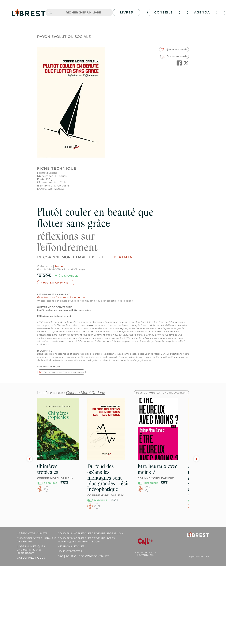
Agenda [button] (202, 12)
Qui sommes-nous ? (31, 558)
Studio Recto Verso (202, 557)
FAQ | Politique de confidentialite (83, 556)
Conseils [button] (164, 12)
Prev (30, 459)
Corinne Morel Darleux (69, 257)
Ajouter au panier (56, 283)
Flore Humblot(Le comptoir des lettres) (62, 297)
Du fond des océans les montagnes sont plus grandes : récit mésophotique (108, 478)
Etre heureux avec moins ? (158, 469)
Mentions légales (71, 546)
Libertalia (121, 257)
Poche (59, 266)
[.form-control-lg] (83, 13)
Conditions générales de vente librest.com (90, 533)
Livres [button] (126, 12)
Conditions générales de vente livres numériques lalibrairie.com (86, 540)
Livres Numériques (31, 550)
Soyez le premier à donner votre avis (61, 372)
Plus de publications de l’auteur (161, 393)
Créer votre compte (32, 533)
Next (196, 459)
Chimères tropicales (48, 469)
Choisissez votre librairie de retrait (36, 540)
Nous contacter (70, 551)
